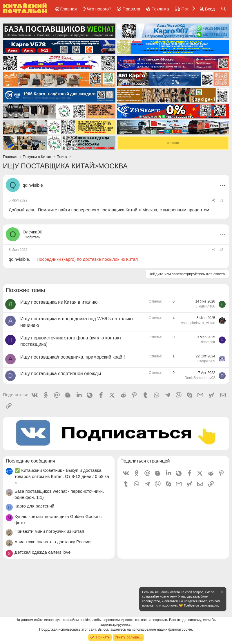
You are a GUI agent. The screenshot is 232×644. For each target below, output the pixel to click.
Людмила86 (206, 306)
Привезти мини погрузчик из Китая (49, 531)
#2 (221, 250)
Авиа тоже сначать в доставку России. (53, 542)
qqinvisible (33, 185)
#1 (221, 200)
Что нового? (99, 9)
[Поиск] (223, 9)
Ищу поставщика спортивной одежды (61, 374)
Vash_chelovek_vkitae (198, 323)
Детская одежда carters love (43, 552)
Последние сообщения (30, 461)
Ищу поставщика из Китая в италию (59, 302)
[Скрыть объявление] (221, 593)
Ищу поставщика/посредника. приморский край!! (73, 357)
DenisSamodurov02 (200, 378)
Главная (69, 9)
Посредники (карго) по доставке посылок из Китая (87, 259)
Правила (131, 9)
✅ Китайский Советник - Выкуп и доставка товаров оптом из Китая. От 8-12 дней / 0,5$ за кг (62, 476)
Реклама (160, 9)
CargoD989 (206, 361)
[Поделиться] (214, 200)
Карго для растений (34, 506)
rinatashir (208, 342)
